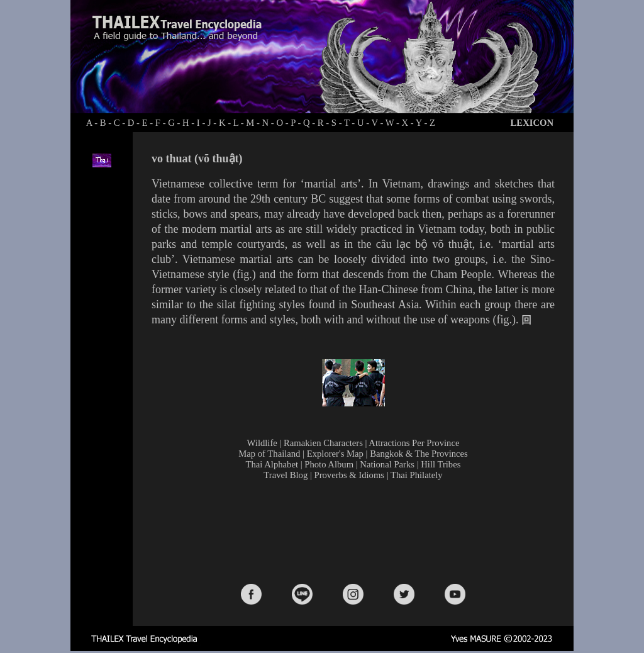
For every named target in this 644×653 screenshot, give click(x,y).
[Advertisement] (356, 531)
